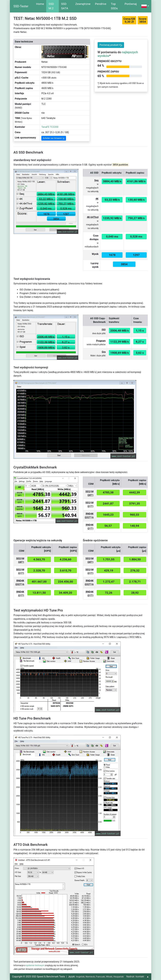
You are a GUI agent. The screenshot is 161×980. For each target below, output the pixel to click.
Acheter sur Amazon (54, 138)
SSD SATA (65, 6)
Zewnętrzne (83, 4)
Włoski (109, 977)
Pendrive (101, 4)
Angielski (80, 977)
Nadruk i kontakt (135, 977)
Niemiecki (90, 977)
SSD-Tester (21, 6)
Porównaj (131, 4)
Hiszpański (119, 977)
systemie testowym (35, 965)
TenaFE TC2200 (50, 127)
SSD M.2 (51, 6)
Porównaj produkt (111, 45)
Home (40, 4)
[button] (145, 6)
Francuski (100, 977)
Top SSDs (114, 6)
